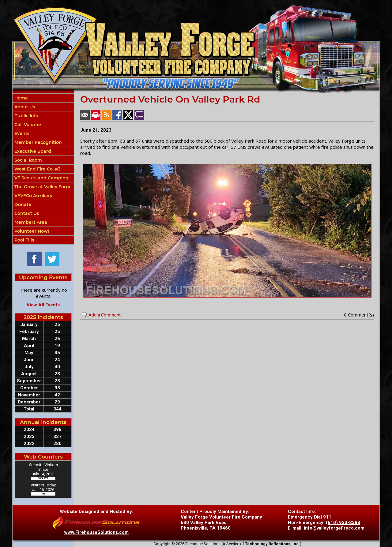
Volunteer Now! (31, 231)
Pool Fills (24, 240)
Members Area (30, 222)
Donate (22, 204)
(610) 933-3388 (343, 523)
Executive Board (32, 151)
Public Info (26, 116)
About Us (24, 107)
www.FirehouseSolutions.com (96, 532)
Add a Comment (105, 315)
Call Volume (27, 125)
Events (21, 133)
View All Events (43, 305)
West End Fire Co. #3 (37, 169)
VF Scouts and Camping (41, 178)
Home (21, 98)
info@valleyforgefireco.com (334, 528)
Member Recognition (38, 142)
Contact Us (26, 213)
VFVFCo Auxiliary (33, 196)
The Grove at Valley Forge (42, 187)
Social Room (28, 160)
